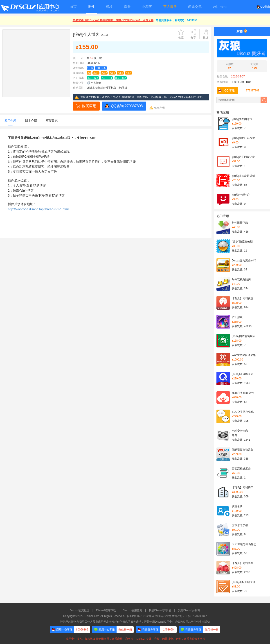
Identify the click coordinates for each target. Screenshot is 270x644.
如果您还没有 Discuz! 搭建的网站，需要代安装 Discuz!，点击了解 (113, 20)
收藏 (181, 38)
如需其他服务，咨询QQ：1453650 (177, 20)
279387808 (238, 91)
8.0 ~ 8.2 (120, 78)
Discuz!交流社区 (80, 610)
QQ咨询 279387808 (127, 106)
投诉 (206, 38)
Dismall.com (92, 616)
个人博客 (96, 83)
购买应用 (89, 106)
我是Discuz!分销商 (189, 610)
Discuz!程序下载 (106, 610)
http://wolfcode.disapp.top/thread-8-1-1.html (38, 209)
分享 (193, 38)
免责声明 (159, 108)
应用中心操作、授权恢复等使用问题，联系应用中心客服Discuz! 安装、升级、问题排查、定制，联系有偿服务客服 (135, 639)
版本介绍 (31, 121)
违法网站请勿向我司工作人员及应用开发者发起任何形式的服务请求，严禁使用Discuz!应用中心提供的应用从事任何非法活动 (135, 622)
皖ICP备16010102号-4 (140, 616)
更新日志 (52, 121)
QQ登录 (263, 7)
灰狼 (240, 32)
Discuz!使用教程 (132, 610)
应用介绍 (10, 121)
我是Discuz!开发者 (160, 610)
